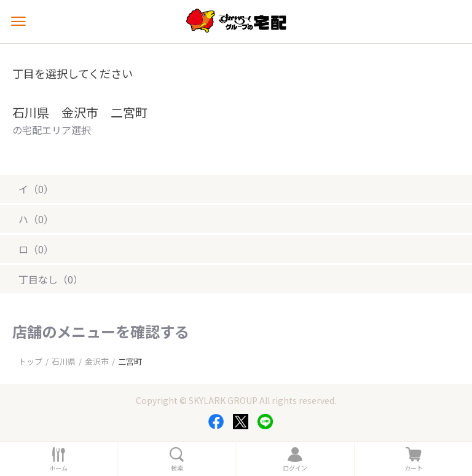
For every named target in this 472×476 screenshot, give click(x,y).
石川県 (64, 361)
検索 (177, 468)
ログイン (295, 468)
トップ (30, 361)
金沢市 (97, 361)
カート (414, 468)
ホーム (58, 468)
